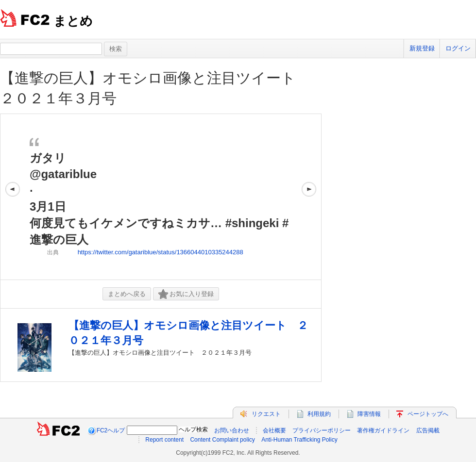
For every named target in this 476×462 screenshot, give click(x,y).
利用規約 (319, 414)
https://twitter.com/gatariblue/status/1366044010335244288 (161, 252)
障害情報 (369, 414)
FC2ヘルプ (111, 430)
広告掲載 (428, 430)
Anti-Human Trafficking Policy (299, 440)
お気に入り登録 (186, 294)
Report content (164, 440)
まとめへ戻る (127, 294)
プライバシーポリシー (322, 430)
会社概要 (274, 430)
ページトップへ (428, 414)
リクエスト (266, 414)
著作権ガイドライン (383, 430)
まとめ (73, 21)
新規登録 (422, 48)
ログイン (458, 48)
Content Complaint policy (222, 440)
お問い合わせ (232, 430)
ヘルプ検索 (193, 429)
